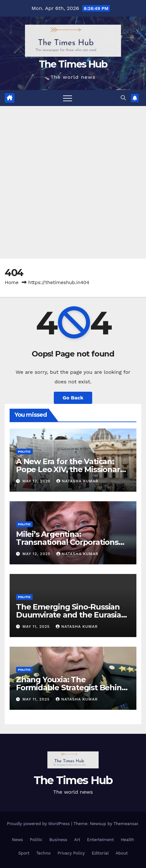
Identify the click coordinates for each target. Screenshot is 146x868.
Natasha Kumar (77, 481)
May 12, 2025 (37, 481)
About (122, 853)
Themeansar (126, 824)
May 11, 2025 (37, 626)
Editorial (100, 853)
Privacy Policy (71, 853)
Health (127, 840)
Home (12, 283)
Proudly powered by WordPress (39, 824)
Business (58, 840)
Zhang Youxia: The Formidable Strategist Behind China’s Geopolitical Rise (71, 688)
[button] (123, 98)
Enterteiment (101, 840)
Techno (43, 853)
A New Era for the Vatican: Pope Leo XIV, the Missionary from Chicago (70, 469)
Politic (24, 451)
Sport (24, 853)
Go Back (73, 398)
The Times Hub (73, 64)
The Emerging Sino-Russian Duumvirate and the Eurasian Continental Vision (71, 615)
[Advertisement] (73, 182)
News (17, 840)
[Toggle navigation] (68, 98)
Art (77, 840)
